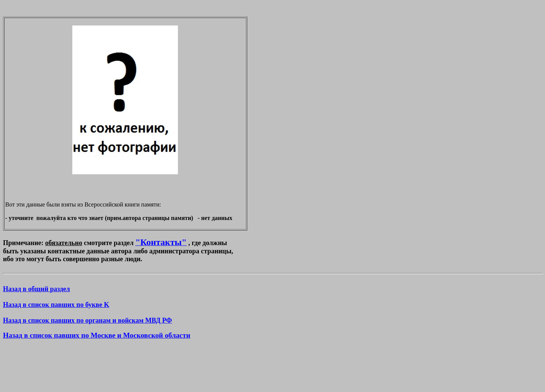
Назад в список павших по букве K (56, 305)
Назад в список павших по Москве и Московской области (97, 335)
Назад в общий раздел (37, 289)
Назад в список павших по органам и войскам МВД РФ (87, 320)
